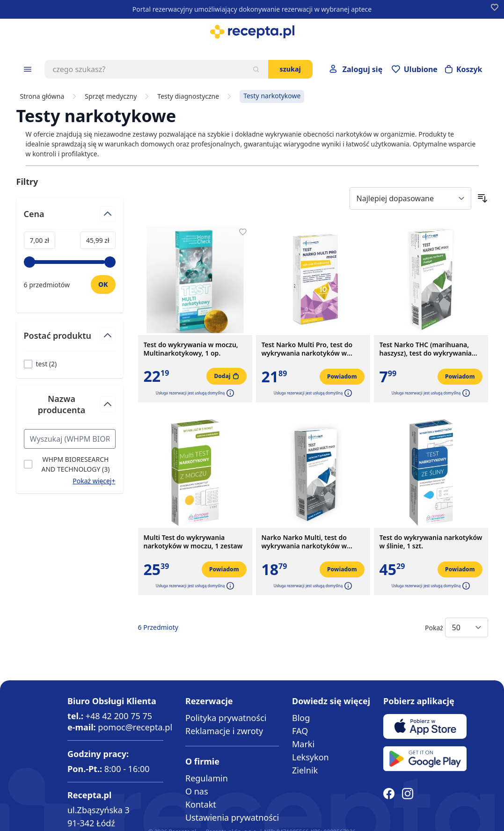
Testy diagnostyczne (188, 96)
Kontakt (201, 804)
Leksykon (310, 757)
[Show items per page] (467, 627)
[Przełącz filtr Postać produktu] (70, 339)
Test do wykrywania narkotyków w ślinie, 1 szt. (431, 542)
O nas (197, 791)
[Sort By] (410, 198)
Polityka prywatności (226, 718)
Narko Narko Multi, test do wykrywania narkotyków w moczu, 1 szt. (304, 542)
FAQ (300, 731)
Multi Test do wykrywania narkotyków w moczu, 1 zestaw (193, 542)
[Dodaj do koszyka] (226, 376)
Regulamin (207, 778)
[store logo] (252, 32)
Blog (301, 718)
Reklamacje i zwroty (224, 731)
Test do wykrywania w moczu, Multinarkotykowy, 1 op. (191, 349)
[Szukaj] (256, 69)
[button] (229, 393)
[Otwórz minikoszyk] (464, 69)
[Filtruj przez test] (40, 364)
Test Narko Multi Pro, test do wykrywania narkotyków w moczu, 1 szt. (307, 349)
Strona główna (42, 96)
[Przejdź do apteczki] (415, 69)
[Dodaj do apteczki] (243, 232)
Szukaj (290, 69)
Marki (303, 744)
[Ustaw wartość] (103, 284)
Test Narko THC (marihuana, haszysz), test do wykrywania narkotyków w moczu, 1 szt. (426, 349)
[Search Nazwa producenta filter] (70, 439)
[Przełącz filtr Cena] (70, 218)
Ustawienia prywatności (232, 817)
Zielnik (305, 770)
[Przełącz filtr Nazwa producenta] (70, 408)
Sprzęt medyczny (111, 96)
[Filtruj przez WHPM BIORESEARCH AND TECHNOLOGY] (70, 464)
